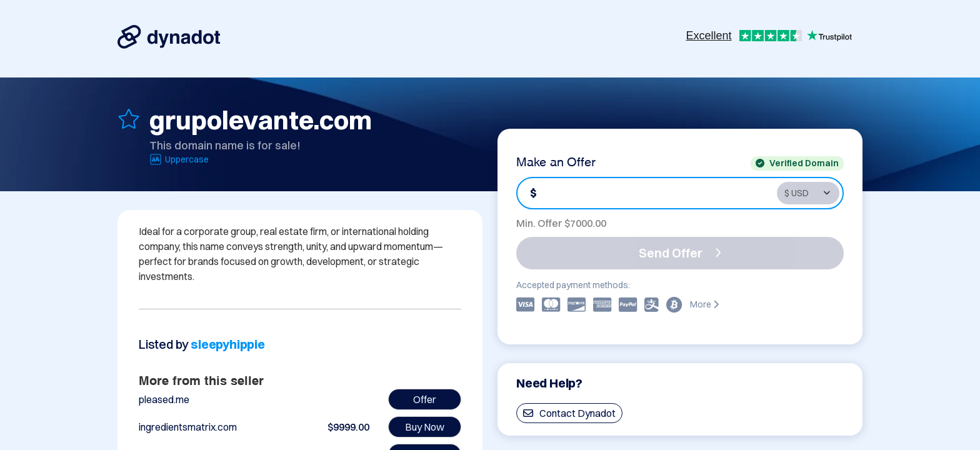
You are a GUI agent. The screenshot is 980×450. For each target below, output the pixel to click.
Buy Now (425, 427)
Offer (425, 399)
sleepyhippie (228, 344)
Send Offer (680, 253)
